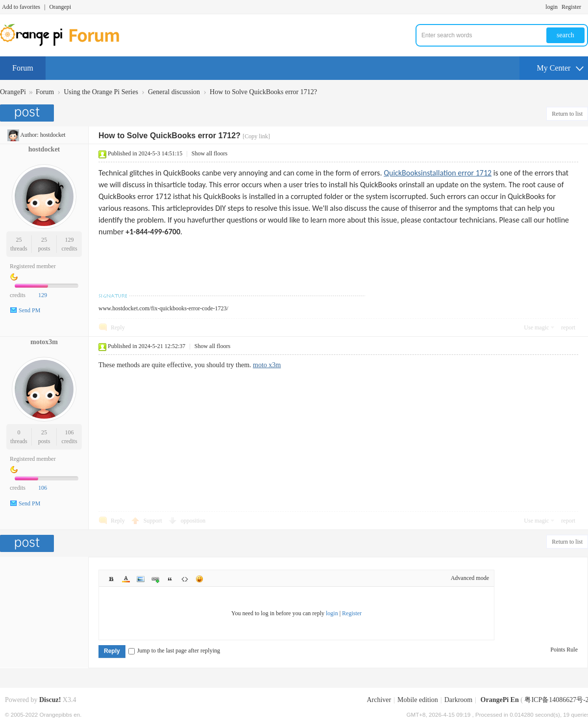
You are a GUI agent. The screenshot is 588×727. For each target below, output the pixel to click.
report (568, 327)
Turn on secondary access (586, 7)
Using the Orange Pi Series (101, 92)
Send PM (29, 310)
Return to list (567, 114)
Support (154, 521)
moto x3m (267, 365)
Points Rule (564, 650)
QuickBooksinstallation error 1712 (438, 173)
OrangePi (13, 92)
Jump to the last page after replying (174, 651)
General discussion (174, 92)
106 (70, 432)
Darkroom (459, 700)
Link (155, 579)
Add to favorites (21, 7)
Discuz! (50, 700)
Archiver (379, 700)
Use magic (536, 327)
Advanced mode (470, 578)
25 (19, 240)
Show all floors (209, 153)
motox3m (44, 342)
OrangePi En (500, 700)
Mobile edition (418, 700)
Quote (170, 579)
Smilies (199, 579)
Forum (23, 68)
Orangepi (60, 7)
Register (571, 7)
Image (141, 579)
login (551, 7)
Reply (118, 327)
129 (70, 240)
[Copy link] (256, 136)
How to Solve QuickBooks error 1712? (263, 92)
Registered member (33, 266)
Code (185, 579)
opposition (193, 521)
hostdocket (53, 135)
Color (126, 579)
